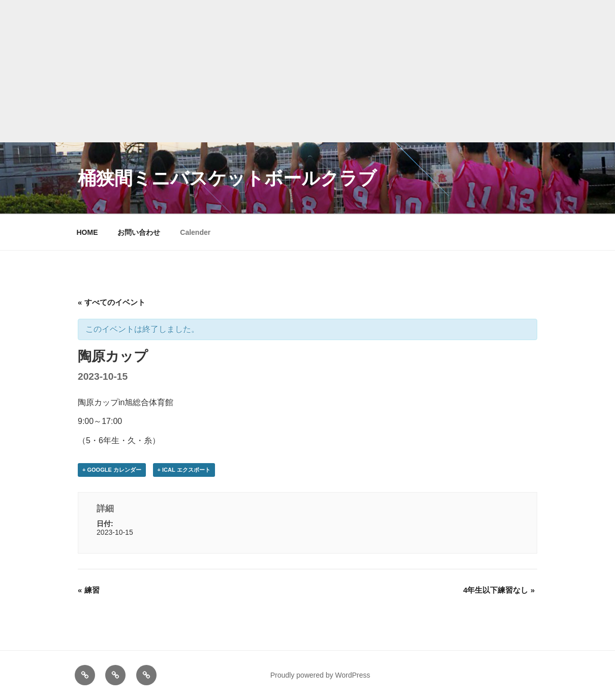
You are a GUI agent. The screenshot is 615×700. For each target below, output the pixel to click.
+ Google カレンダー (112, 470)
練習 (89, 590)
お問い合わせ (139, 232)
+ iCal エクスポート (184, 470)
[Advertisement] (307, 71)
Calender (195, 232)
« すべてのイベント (112, 302)
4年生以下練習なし (499, 590)
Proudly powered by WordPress (320, 675)
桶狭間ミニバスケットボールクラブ (227, 178)
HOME (87, 232)
